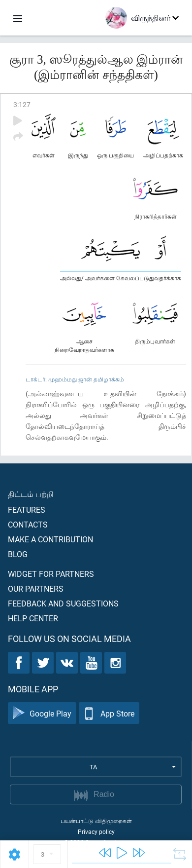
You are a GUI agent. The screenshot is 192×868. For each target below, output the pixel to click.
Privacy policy (96, 831)
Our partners (36, 588)
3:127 (22, 104)
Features (27, 509)
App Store (109, 713)
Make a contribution (50, 539)
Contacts (28, 524)
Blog (18, 554)
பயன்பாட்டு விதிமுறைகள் (96, 821)
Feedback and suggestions (63, 603)
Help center (33, 618)
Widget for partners (51, 574)
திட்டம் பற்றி (31, 494)
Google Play (42, 713)
